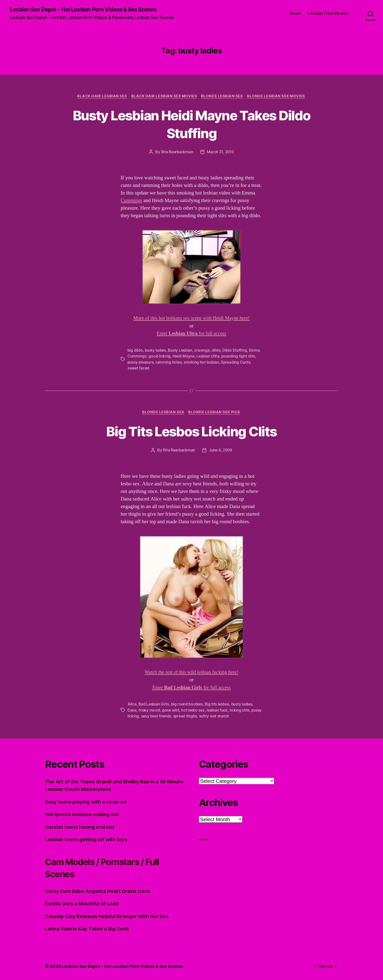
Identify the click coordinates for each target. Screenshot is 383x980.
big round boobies (188, 704)
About (295, 14)
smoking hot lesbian (203, 362)
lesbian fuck (218, 710)
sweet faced (139, 368)
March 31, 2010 (221, 153)
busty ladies (156, 351)
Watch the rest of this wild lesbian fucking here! (191, 673)
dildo (218, 351)
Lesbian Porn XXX (203, 839)
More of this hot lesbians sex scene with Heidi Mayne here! (191, 319)
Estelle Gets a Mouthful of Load (83, 904)
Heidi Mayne (184, 357)
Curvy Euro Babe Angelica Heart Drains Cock (100, 891)
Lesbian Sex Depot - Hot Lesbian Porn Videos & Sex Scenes (89, 10)
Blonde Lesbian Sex (223, 97)
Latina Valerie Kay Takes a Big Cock (88, 929)
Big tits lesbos (219, 704)
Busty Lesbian (181, 351)
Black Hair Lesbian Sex (101, 97)
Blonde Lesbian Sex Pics (215, 413)
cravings (203, 351)
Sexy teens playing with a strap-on (87, 802)
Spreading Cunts (237, 362)
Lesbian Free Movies (328, 14)
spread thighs (198, 716)
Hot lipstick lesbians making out (84, 814)
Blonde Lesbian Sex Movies (278, 97)
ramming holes (170, 362)
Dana (132, 710)
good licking (160, 357)
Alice (132, 704)
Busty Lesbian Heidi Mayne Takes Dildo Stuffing (191, 124)
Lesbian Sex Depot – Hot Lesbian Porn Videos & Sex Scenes (123, 966)
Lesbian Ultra (209, 357)
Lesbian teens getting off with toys (87, 840)
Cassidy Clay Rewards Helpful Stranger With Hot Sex (110, 916)
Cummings (132, 201)
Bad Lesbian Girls (154, 704)
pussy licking (139, 716)
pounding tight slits (239, 357)
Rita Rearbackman (177, 153)
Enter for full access (192, 334)
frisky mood (149, 710)
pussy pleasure (141, 362)
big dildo (135, 351)
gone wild (171, 710)
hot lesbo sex (194, 710)
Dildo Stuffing (236, 351)
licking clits (241, 710)
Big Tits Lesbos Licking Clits (191, 431)
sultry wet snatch (227, 716)
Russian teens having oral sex (81, 827)
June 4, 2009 (221, 451)
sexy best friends (168, 716)
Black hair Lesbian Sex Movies (164, 97)
